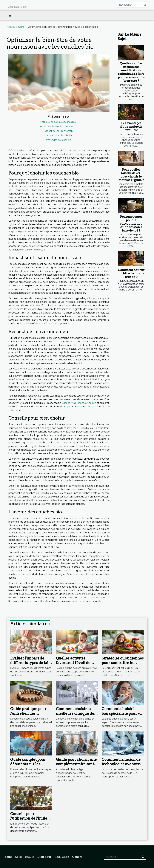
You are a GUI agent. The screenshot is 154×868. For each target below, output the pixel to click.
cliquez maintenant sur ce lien (79, 403)
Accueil (11, 27)
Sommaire (60, 117)
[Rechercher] (132, 5)
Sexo (18, 857)
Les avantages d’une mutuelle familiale (131, 127)
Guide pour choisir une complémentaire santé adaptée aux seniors (76, 764)
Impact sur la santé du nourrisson (58, 126)
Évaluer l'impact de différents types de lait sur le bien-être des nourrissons (30, 665)
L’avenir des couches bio (58, 140)
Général (78, 857)
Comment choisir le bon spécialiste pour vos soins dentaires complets (123, 716)
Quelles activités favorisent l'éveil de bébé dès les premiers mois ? (75, 665)
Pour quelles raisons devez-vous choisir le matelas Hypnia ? (131, 175)
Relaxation (62, 857)
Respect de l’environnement (58, 131)
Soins (21, 27)
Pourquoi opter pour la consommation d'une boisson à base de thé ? (131, 224)
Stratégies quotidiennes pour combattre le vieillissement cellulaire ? (123, 665)
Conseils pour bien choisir (58, 135)
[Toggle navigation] (10, 15)
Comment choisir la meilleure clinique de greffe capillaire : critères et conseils (75, 716)
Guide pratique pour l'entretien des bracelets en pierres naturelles (28, 716)
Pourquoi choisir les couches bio (58, 122)
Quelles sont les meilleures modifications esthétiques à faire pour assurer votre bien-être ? (131, 72)
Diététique (45, 857)
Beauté (30, 857)
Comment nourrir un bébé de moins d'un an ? (131, 273)
